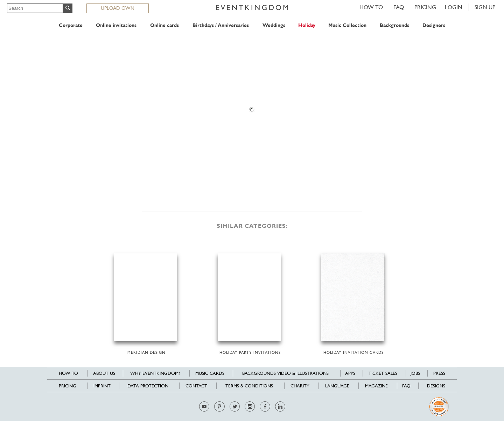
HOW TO (371, 7)
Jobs (415, 373)
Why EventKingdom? (155, 373)
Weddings (274, 25)
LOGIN (454, 7)
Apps (350, 373)
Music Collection (347, 25)
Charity (300, 386)
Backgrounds (394, 25)
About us (104, 373)
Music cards (210, 373)
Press (439, 373)
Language (337, 386)
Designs (436, 386)
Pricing (425, 7)
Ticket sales (383, 373)
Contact (196, 386)
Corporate (71, 25)
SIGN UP (485, 7)
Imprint (102, 386)
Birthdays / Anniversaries (221, 25)
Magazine (376, 386)
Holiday (307, 25)
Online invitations (116, 25)
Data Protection (148, 386)
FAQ (399, 7)
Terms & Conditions (249, 386)
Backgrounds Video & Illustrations (285, 373)
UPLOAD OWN (118, 8)
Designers (434, 25)
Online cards (164, 25)
